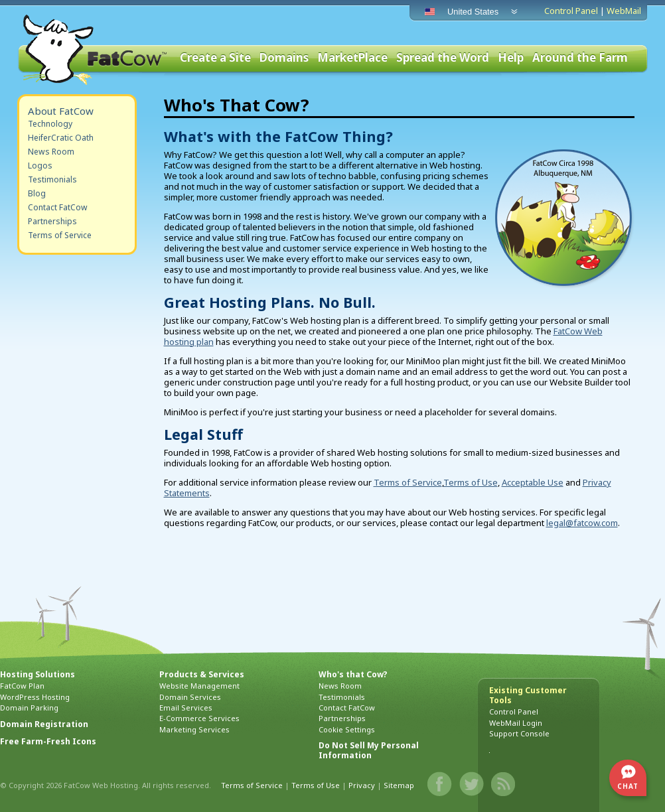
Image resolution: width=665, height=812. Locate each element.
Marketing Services (194, 729)
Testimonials (52, 179)
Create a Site (215, 58)
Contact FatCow (58, 207)
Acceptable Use (533, 482)
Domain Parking (29, 708)
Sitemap (399, 785)
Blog (37, 193)
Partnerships (52, 221)
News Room (51, 152)
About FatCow (61, 111)
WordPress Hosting (35, 697)
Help (511, 58)
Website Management (199, 686)
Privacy (362, 785)
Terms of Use (471, 482)
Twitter (472, 784)
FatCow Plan (22, 686)
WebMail (624, 11)
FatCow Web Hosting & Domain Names (94, 50)
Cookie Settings (347, 729)
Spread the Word (443, 58)
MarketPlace (352, 58)
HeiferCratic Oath (61, 138)
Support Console (519, 733)
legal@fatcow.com (582, 523)
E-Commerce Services (199, 718)
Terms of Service (60, 235)
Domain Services (190, 697)
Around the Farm (580, 58)
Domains (284, 58)
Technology (50, 124)
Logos (40, 166)
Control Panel (571, 11)
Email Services (186, 708)
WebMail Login (516, 723)
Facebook (440, 784)
